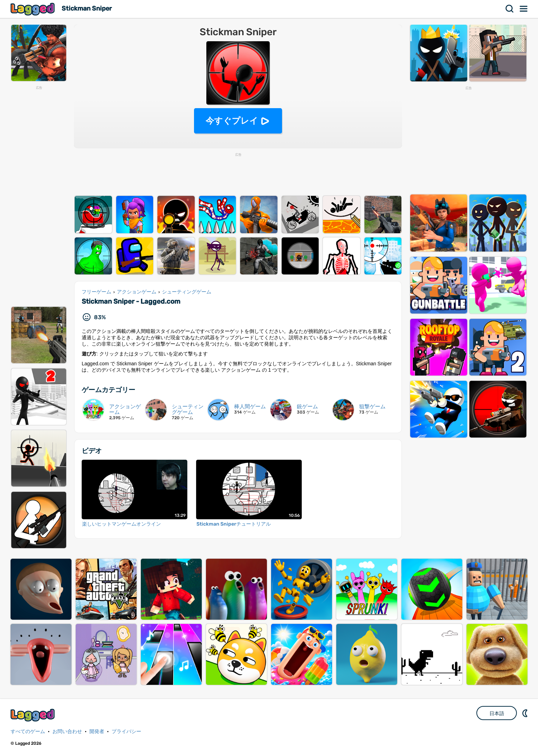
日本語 (497, 713)
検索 (510, 9)
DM (526, 713)
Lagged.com (33, 715)
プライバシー (126, 732)
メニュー (524, 9)
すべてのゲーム (28, 732)
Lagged (33, 9)
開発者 (97, 732)
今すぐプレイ (232, 121)
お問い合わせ (67, 732)
